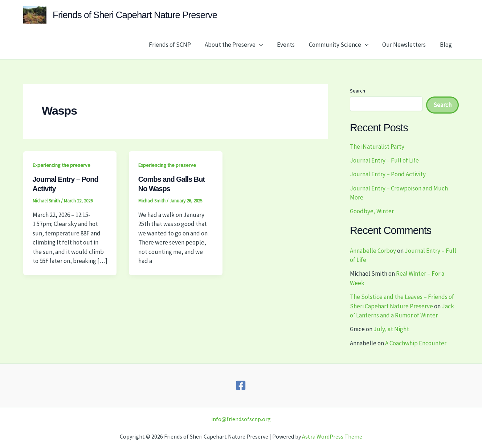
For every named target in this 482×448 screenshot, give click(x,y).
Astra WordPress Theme (332, 436)
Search (358, 91)
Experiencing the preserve (62, 165)
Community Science (343, 45)
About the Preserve (241, 45)
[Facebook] (241, 385)
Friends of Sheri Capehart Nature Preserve (135, 15)
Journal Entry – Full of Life (384, 160)
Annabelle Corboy (373, 251)
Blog (447, 45)
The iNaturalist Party (377, 147)
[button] (267, 45)
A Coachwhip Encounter (416, 343)
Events (292, 45)
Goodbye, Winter (372, 211)
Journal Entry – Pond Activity (388, 174)
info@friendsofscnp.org (241, 419)
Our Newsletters (407, 45)
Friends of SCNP (179, 45)
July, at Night (391, 329)
